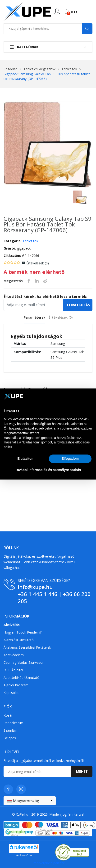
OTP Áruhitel (13, 670)
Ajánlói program (16, 685)
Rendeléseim (13, 723)
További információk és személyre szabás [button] (48, 470)
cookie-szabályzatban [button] (76, 428)
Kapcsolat (11, 693)
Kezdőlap (11, 69)
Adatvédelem (14, 655)
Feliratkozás (78, 305)
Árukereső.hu (24, 855)
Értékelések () (38, 263)
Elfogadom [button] (70, 459)
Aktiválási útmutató (19, 640)
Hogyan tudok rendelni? (23, 632)
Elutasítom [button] (26, 459)
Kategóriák (24, 47)
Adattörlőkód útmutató (21, 678)
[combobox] (30, 801)
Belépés (10, 738)
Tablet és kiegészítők (39, 69)
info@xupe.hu (35, 587)
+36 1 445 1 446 (38, 594)
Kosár (8, 715)
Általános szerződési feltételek (27, 647)
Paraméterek (34, 317)
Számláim (11, 730)
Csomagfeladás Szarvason (24, 662)
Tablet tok (69, 69)
